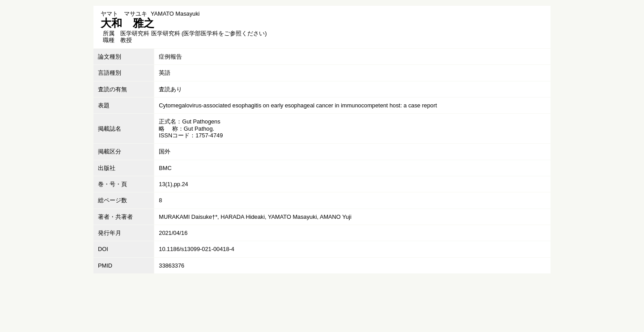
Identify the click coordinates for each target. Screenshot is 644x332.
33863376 (172, 266)
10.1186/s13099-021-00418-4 (197, 249)
